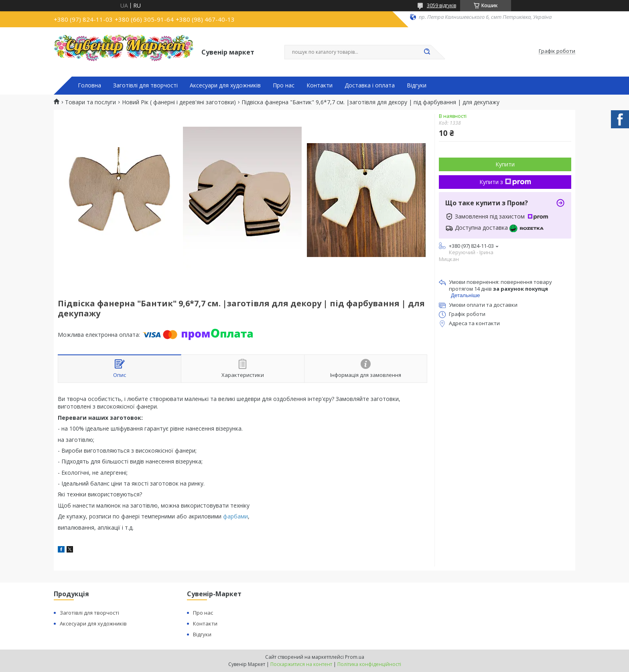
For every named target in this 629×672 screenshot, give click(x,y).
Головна (89, 85)
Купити (505, 164)
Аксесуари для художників (225, 85)
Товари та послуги (90, 102)
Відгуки (417, 85)
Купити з (505, 182)
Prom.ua (355, 657)
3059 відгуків (441, 5)
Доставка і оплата (370, 85)
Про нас (284, 85)
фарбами (235, 516)
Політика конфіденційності (369, 664)
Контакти (320, 85)
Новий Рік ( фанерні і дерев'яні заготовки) (179, 102)
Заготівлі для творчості (145, 85)
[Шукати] (427, 52)
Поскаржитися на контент (301, 664)
